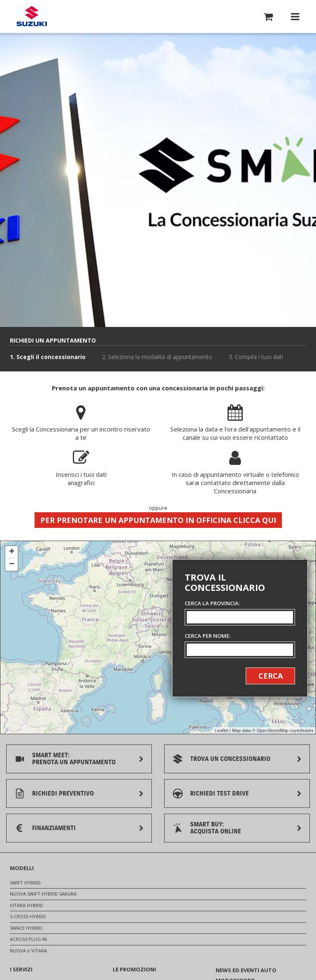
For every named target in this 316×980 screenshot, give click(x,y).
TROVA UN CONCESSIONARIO (230, 759)
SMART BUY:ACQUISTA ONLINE (216, 828)
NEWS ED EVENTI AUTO (246, 970)
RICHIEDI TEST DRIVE (220, 793)
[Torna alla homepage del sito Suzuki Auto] (32, 17)
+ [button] (12, 552)
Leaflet (222, 730)
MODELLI (22, 868)
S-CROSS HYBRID (28, 916)
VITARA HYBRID (27, 905)
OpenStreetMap (273, 730)
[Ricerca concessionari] (240, 628)
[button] (268, 18)
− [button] (12, 565)
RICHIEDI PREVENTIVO (63, 793)
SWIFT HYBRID (25, 883)
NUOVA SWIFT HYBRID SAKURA (43, 894)
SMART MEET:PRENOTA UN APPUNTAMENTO (74, 759)
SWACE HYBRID (26, 928)
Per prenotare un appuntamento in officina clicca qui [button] (158, 520)
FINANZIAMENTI (54, 828)
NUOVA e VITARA (28, 951)
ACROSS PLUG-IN (28, 939)
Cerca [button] (271, 676)
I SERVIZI (21, 969)
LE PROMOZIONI (134, 969)
